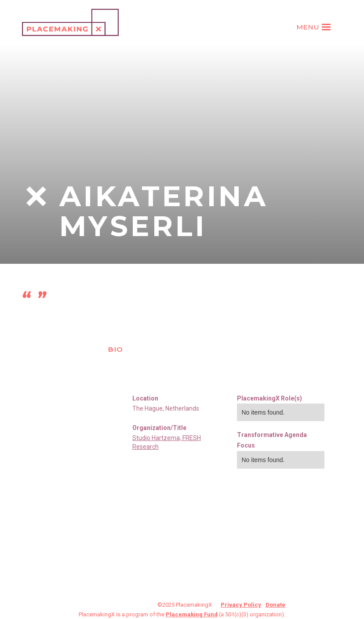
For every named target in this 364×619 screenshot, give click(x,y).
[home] (70, 22)
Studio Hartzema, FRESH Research (167, 442)
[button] (315, 27)
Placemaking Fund (192, 614)
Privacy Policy (241, 605)
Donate (275, 605)
